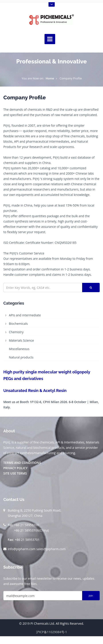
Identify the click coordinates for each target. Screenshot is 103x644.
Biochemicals (18, 324)
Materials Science (21, 340)
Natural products (21, 357)
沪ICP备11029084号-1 (52, 632)
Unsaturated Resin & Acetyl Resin (35, 391)
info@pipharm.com (22, 549)
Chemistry (16, 332)
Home (50, 78)
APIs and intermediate (25, 315)
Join (91, 596)
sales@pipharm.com (51, 549)
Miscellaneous (19, 349)
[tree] (51, 336)
